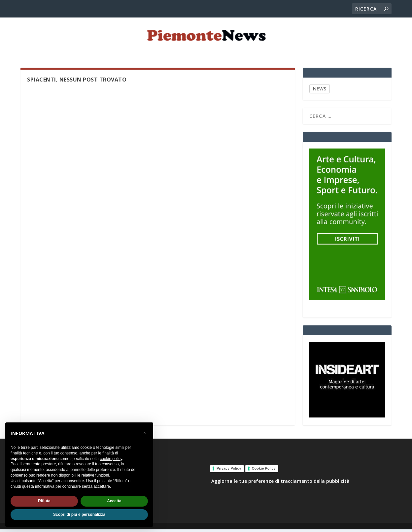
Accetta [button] (114, 501)
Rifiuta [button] (44, 501)
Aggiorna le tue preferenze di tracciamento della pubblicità (280, 484)
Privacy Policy (229, 471)
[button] (145, 433)
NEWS (320, 91)
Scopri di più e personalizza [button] (79, 515)
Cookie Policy (264, 471)
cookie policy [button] (111, 459)
